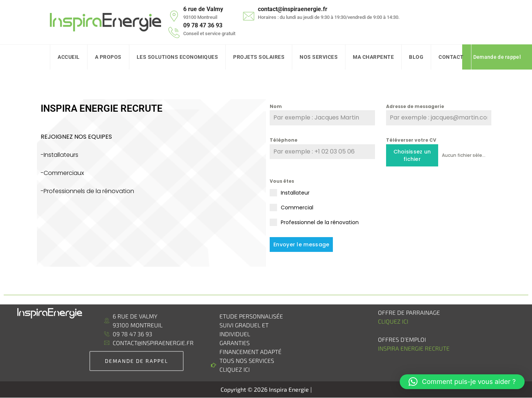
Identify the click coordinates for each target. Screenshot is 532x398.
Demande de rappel (497, 57)
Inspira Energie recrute (415, 348)
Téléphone (284, 140)
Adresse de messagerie (415, 106)
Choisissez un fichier (412, 155)
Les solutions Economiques (178, 57)
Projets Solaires (259, 57)
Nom (276, 106)
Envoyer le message (301, 244)
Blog (416, 57)
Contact (451, 57)
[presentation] (439, 192)
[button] (462, 382)
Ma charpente (373, 57)
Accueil (69, 57)
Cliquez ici (393, 321)
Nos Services (319, 57)
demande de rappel (137, 361)
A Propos (108, 57)
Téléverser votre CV (411, 140)
